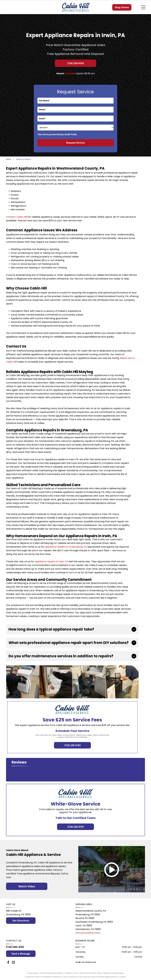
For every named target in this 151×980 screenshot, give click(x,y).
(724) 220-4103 (15, 947)
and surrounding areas (88, 933)
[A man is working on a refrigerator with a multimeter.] (56, 682)
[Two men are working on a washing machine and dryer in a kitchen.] (23, 682)
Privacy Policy (33, 973)
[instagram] (13, 963)
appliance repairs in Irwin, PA (51, 561)
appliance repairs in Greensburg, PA (66, 547)
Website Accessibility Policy (113, 973)
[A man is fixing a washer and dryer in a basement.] (89, 682)
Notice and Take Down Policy (91, 973)
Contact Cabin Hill (17, 217)
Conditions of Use (71, 973)
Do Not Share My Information (52, 973)
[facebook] (8, 963)
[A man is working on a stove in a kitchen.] (122, 682)
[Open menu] (143, 7)
